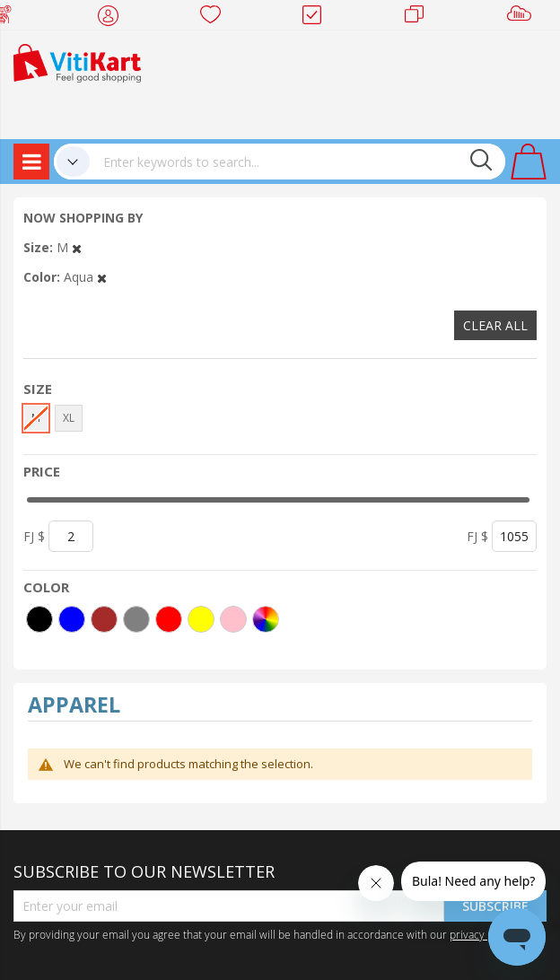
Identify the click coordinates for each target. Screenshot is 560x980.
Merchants (420, 18)
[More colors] (266, 619)
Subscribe (495, 906)
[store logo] (77, 61)
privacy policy (483, 934)
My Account (114, 18)
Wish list (216, 18)
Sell (523, 18)
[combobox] (297, 162)
